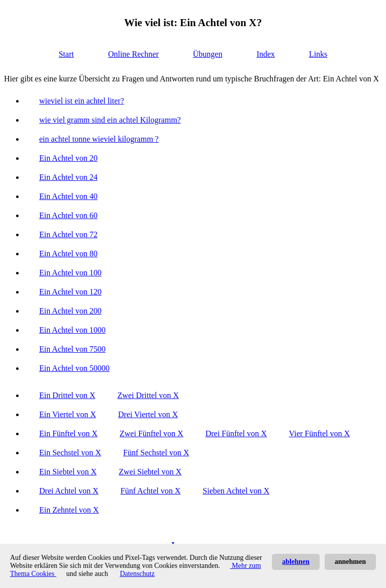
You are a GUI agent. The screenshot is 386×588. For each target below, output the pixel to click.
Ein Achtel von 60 (68, 215)
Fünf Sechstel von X (156, 453)
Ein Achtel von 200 (70, 311)
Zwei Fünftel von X (152, 433)
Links (318, 54)
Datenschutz (137, 574)
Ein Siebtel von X (68, 472)
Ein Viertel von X (68, 414)
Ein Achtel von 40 (68, 196)
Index (265, 54)
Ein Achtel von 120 (70, 292)
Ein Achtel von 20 (68, 158)
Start (66, 54)
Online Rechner (133, 54)
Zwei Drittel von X (148, 395)
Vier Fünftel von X (319, 433)
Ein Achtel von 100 (70, 273)
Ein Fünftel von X (68, 433)
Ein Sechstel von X (70, 453)
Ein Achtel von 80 (68, 254)
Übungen (208, 54)
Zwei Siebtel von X (150, 472)
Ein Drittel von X (67, 395)
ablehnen (296, 562)
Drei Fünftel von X (236, 433)
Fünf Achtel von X (151, 491)
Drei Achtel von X (69, 491)
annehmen (350, 562)
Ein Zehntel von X (69, 510)
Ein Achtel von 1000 (72, 330)
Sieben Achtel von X (236, 491)
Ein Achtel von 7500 (72, 349)
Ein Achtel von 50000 (74, 368)
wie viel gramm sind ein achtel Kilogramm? (110, 120)
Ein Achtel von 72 (68, 234)
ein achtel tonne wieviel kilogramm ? (99, 139)
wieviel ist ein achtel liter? (82, 101)
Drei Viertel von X (148, 414)
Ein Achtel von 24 (68, 177)
